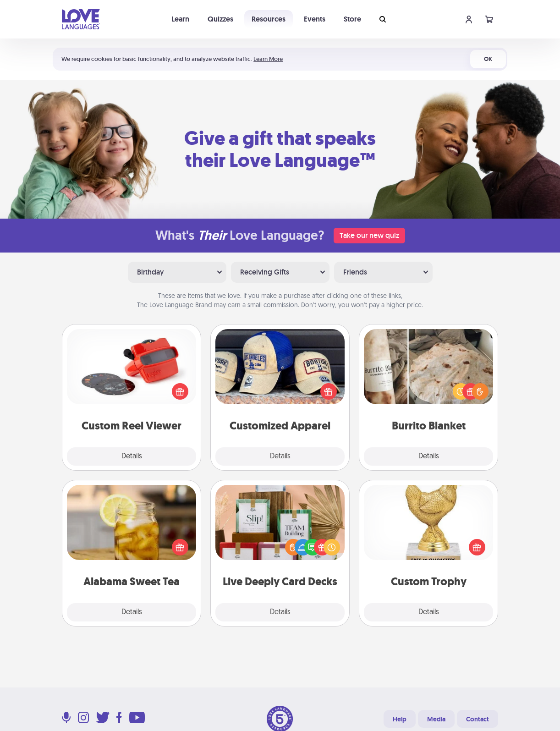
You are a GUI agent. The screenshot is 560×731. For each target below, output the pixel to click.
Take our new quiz (369, 235)
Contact (478, 719)
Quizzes (220, 19)
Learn (180, 19)
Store (352, 19)
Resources (269, 19)
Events (315, 19)
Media (436, 719)
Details (132, 456)
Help (400, 719)
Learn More (268, 59)
